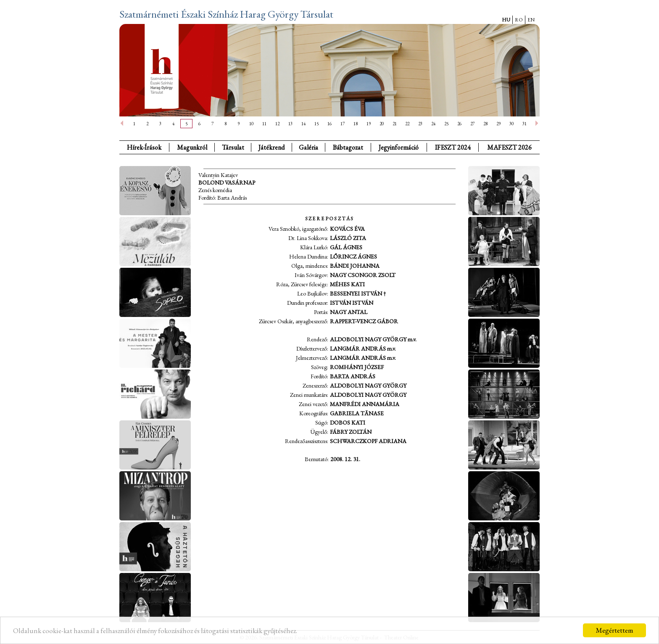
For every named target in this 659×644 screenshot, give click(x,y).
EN (531, 20)
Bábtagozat (348, 147)
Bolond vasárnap (227, 182)
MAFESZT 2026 (509, 147)
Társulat (233, 147)
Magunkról (192, 147)
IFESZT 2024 (453, 147)
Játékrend (272, 147)
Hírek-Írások (144, 147)
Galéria (308, 147)
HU (506, 20)
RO (519, 20)
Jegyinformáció (399, 147)
